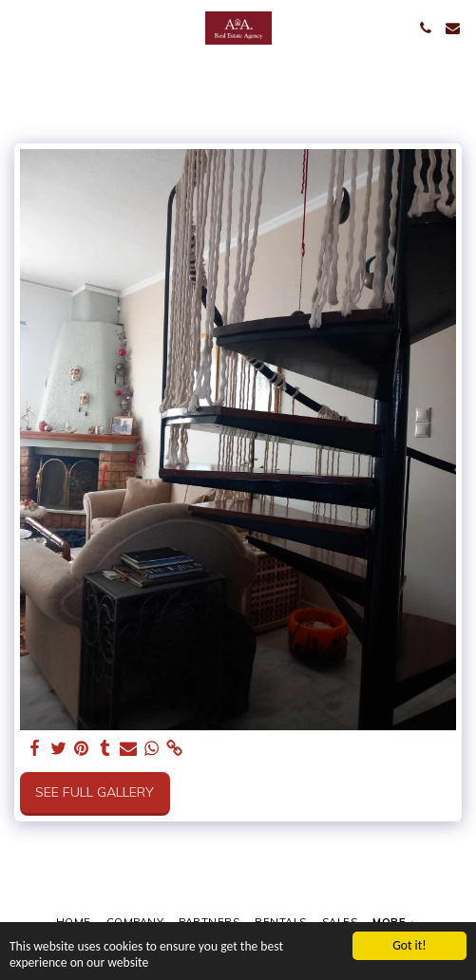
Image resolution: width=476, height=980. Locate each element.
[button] (21, 27)
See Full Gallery (95, 792)
